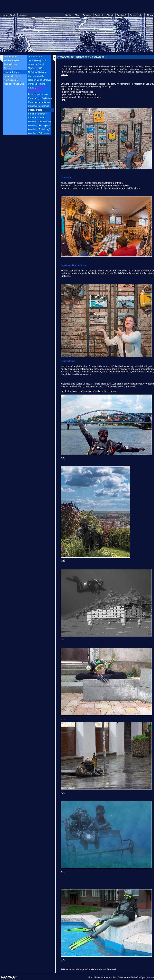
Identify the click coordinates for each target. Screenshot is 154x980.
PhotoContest (35, 110)
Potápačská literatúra (39, 106)
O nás (13, 15)
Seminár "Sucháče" (38, 114)
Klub (141, 15)
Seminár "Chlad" (37, 118)
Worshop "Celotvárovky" (40, 121)
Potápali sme (10, 64)
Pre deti (8, 68)
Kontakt (23, 15)
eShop (77, 15)
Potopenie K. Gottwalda (40, 98)
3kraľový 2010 (35, 68)
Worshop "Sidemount (39, 133)
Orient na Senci (36, 64)
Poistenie (99, 15)
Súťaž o (38, 89)
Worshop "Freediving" (39, 129)
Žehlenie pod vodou (38, 94)
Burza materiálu (36, 76)
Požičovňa (122, 15)
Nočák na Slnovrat (37, 72)
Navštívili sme (11, 80)
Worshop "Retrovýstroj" (40, 125)
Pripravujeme (11, 57)
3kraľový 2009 (35, 57)
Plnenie (110, 15)
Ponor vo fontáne (37, 84)
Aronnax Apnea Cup (14, 84)
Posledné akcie (12, 60)
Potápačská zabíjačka (39, 102)
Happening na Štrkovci (40, 80)
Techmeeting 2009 (37, 60)
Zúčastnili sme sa (13, 76)
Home (4, 15)
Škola (68, 15)
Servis (133, 15)
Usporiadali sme (12, 72)
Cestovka (87, 15)
